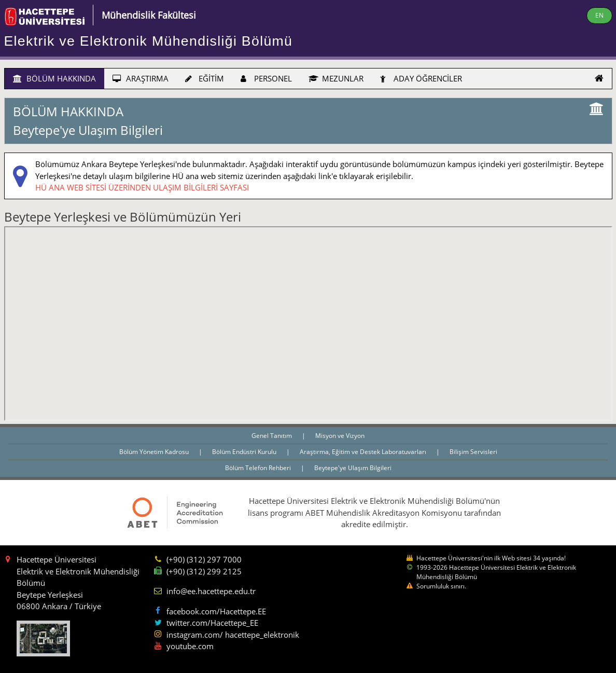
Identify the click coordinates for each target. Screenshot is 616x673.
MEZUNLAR (336, 78)
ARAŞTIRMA (141, 78)
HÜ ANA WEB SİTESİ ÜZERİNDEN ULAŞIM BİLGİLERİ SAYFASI (142, 187)
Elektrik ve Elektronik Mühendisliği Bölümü (149, 41)
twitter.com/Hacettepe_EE (212, 623)
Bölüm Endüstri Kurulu (245, 452)
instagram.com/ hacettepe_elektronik (233, 635)
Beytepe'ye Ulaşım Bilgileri (353, 468)
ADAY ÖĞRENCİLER (421, 78)
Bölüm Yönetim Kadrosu (155, 452)
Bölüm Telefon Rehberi (259, 468)
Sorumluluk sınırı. (441, 586)
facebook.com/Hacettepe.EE (216, 611)
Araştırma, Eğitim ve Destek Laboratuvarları (364, 452)
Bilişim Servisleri (473, 452)
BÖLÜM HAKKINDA (54, 78)
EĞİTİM (205, 78)
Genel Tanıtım (272, 436)
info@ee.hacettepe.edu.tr (211, 591)
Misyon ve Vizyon (340, 436)
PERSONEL (266, 78)
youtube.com (190, 646)
